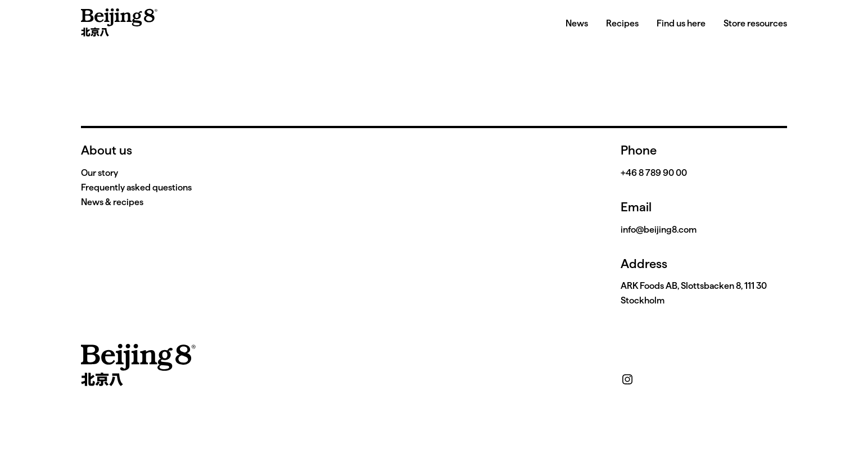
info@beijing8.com (659, 230)
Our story (100, 173)
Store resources (755, 23)
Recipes (622, 23)
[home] (119, 22)
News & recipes (112, 202)
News (577, 23)
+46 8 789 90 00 (654, 173)
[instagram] (627, 379)
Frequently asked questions (136, 187)
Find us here (681, 23)
